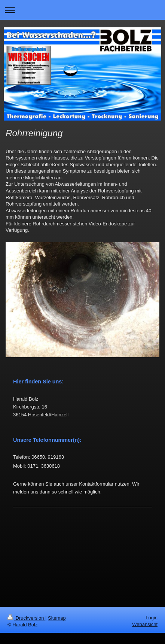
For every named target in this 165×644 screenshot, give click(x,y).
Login (152, 618)
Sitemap (57, 618)
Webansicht (145, 624)
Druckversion (26, 618)
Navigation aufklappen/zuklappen (82, 10)
